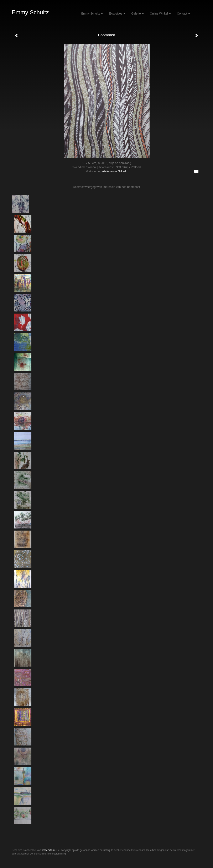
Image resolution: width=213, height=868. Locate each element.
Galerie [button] (138, 13)
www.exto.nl (48, 850)
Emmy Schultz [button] (92, 13)
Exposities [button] (117, 13)
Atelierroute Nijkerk (114, 171)
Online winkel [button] (160, 13)
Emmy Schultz (30, 12)
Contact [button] (183, 13)
